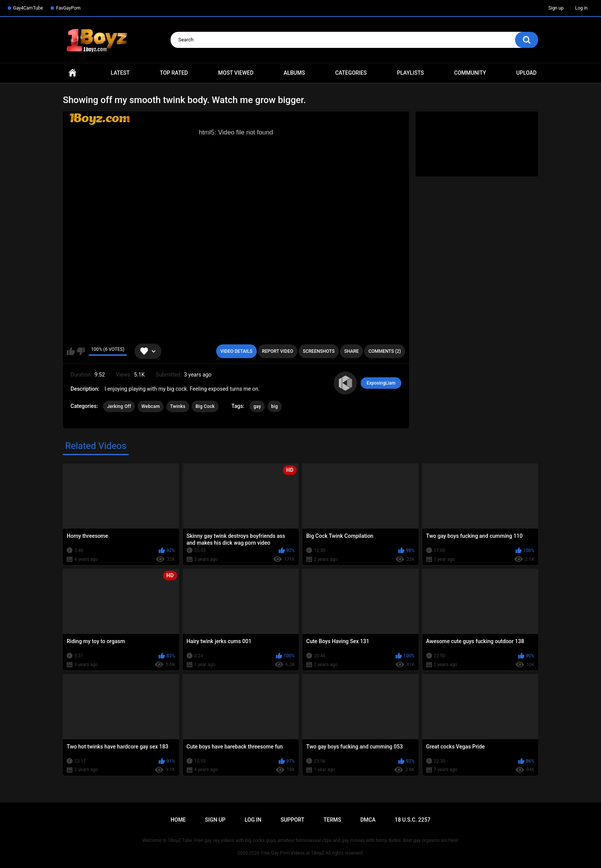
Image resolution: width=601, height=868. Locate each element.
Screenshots (319, 351)
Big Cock (205, 406)
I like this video (71, 351)
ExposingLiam (381, 383)
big (275, 406)
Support (292, 820)
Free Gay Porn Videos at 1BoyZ (292, 853)
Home (72, 73)
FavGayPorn (68, 8)
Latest (120, 73)
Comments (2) (385, 351)
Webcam (151, 406)
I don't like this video (81, 351)
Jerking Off (119, 406)
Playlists (410, 73)
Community (470, 73)
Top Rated (174, 73)
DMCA (368, 820)
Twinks (178, 406)
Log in (581, 8)
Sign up (556, 8)
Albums (294, 73)
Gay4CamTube (28, 8)
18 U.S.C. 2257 (413, 820)
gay (257, 406)
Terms (332, 820)
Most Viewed (236, 73)
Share (351, 351)
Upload (526, 73)
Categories (351, 73)
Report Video (278, 351)
